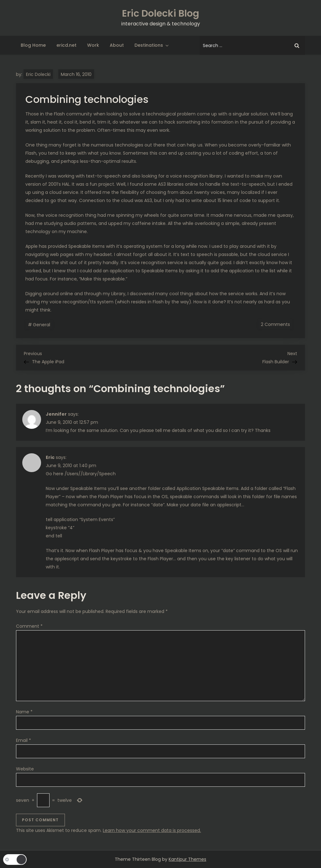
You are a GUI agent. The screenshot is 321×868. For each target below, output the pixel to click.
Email (24, 740)
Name (24, 712)
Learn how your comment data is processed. (152, 830)
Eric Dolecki (38, 74)
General (42, 325)
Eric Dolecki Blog (160, 13)
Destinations (152, 45)
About (117, 45)
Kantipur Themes (187, 859)
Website (25, 769)
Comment (29, 626)
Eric (50, 457)
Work (93, 45)
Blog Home (33, 45)
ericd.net (66, 45)
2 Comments (277, 324)
